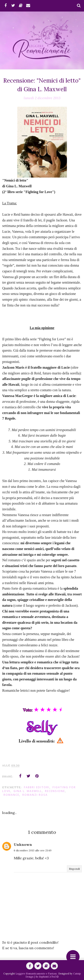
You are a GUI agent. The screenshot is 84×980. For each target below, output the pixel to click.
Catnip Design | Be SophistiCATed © (53, 975)
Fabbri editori (37, 787)
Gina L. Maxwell (28, 791)
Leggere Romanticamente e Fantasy (36, 974)
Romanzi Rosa (35, 795)
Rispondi (74, 869)
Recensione (55, 791)
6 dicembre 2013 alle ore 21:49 (33, 850)
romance (11, 795)
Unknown (23, 844)
